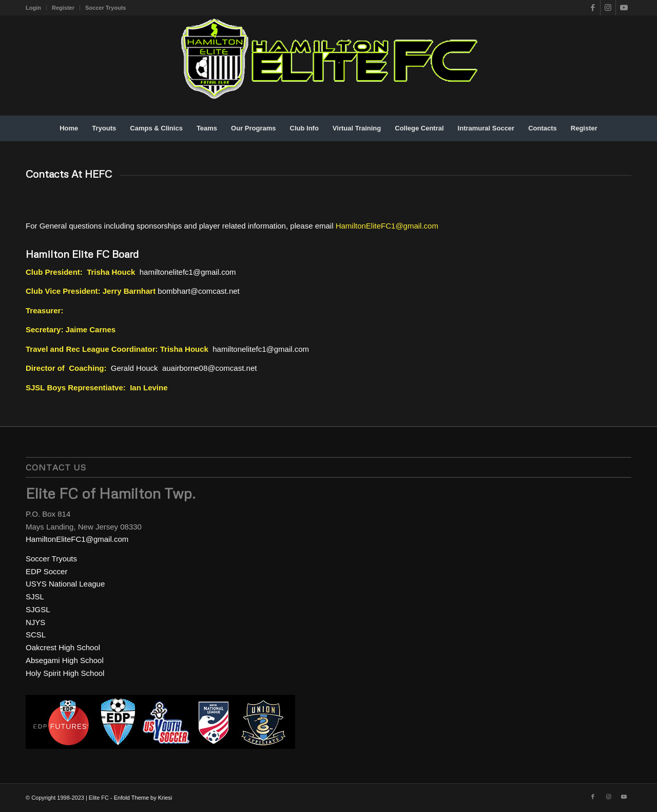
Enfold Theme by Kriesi (143, 798)
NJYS (35, 622)
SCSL (36, 635)
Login (33, 8)
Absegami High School (65, 660)
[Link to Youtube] (624, 8)
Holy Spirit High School (65, 673)
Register (63, 8)
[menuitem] (36, 8)
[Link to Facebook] (593, 8)
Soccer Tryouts (105, 8)
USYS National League (65, 584)
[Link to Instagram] (608, 8)
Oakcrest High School (63, 647)
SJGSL (38, 609)
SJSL (35, 597)
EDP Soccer (46, 571)
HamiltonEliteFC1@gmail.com (387, 226)
